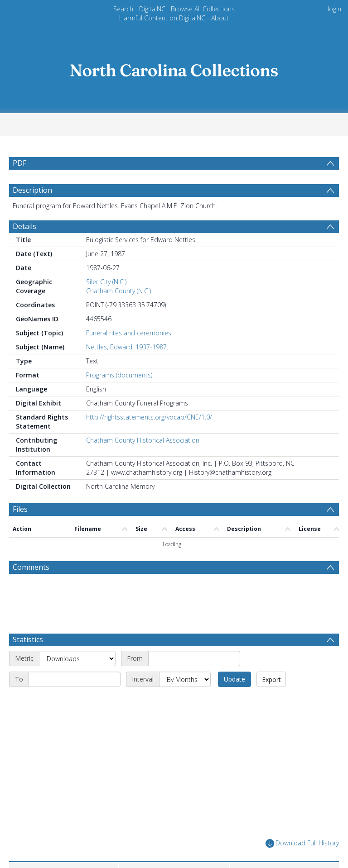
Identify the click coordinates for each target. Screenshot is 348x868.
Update (234, 679)
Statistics (28, 639)
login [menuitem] (334, 9)
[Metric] (77, 658)
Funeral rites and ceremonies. (129, 333)
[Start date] (194, 658)
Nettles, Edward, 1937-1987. (127, 347)
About (220, 18)
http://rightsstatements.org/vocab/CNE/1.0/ (149, 417)
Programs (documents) (119, 375)
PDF (19, 163)
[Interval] (185, 679)
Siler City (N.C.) (106, 282)
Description (32, 190)
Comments (31, 567)
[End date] (75, 679)
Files (20, 509)
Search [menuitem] (123, 9)
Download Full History (302, 843)
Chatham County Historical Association (143, 440)
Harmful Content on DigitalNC (162, 18)
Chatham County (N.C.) (118, 291)
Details (24, 226)
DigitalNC (152, 9)
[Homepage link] (174, 68)
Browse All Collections (203, 9)
